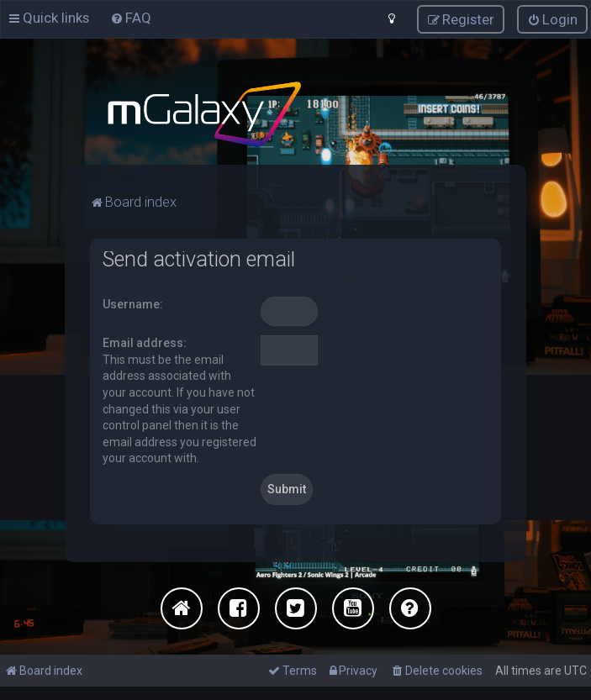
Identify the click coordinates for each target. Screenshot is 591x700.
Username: (133, 303)
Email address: (145, 343)
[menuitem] (131, 18)
